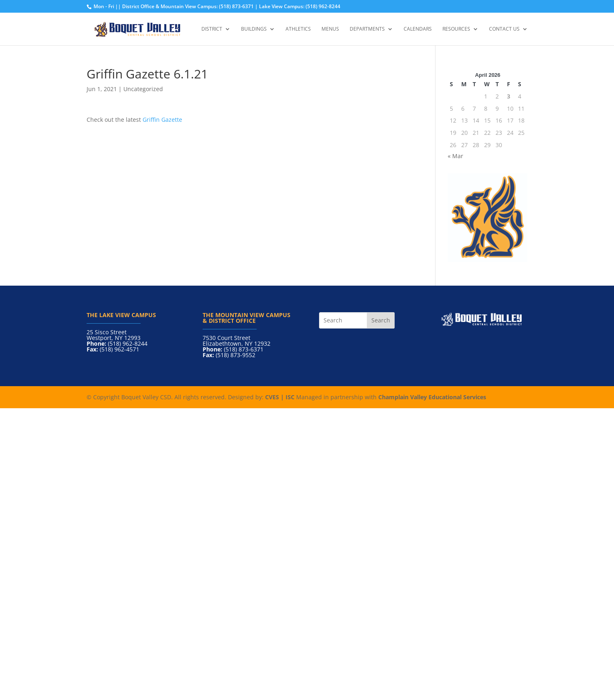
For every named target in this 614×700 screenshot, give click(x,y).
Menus (330, 29)
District (212, 29)
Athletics (298, 29)
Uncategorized (143, 89)
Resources (456, 29)
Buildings (254, 29)
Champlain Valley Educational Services (432, 397)
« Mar (455, 156)
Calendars (418, 29)
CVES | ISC (280, 397)
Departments (367, 29)
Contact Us (504, 29)
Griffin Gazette (162, 120)
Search (381, 320)
